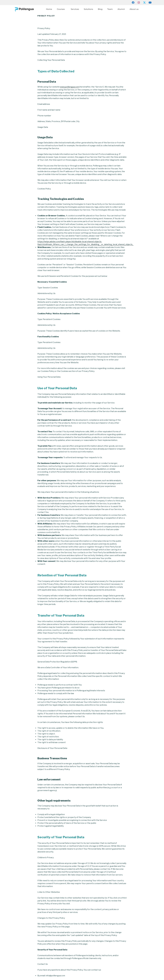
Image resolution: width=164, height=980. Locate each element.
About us (135, 9)
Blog (100, 9)
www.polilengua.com (70, 87)
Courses (61, 9)
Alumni (121, 9)
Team (110, 9)
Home (49, 9)
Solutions (88, 9)
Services (75, 9)
